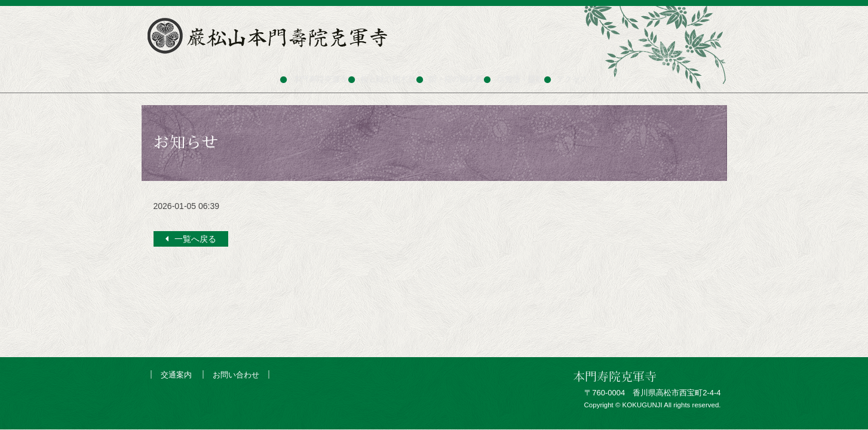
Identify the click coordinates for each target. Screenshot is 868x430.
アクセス (611, 74)
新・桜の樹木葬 (458, 74)
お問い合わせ (236, 375)
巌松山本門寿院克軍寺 (271, 36)
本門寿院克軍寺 (284, 74)
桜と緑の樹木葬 (371, 74)
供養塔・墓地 (541, 74)
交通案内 (176, 375)
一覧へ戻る (195, 239)
